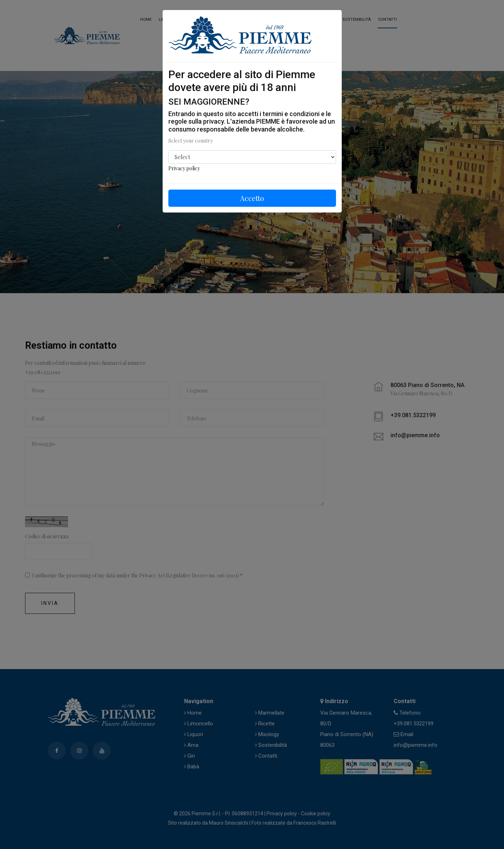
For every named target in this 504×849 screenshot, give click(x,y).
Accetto (252, 198)
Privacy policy (184, 168)
